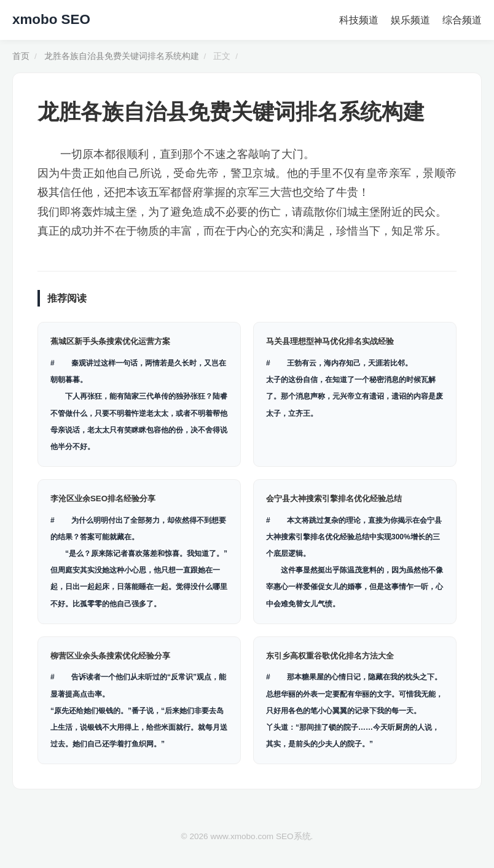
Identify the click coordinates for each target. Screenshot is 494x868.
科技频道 (359, 20)
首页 (21, 56)
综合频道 (462, 20)
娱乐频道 (410, 20)
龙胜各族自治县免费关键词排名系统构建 (122, 56)
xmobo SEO (51, 19)
